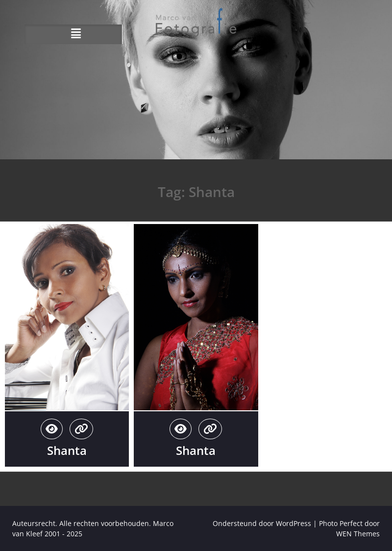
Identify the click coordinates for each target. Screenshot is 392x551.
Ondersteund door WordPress (262, 523)
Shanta (67, 450)
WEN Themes (358, 534)
